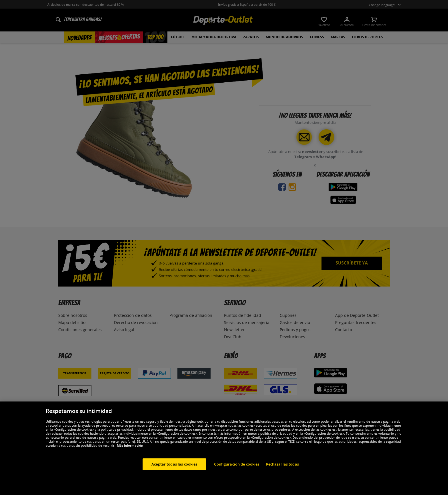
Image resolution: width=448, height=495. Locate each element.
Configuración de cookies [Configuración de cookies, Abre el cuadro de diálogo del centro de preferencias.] (237, 477)
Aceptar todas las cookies (174, 477)
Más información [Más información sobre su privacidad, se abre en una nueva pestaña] (130, 458)
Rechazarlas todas (282, 477)
